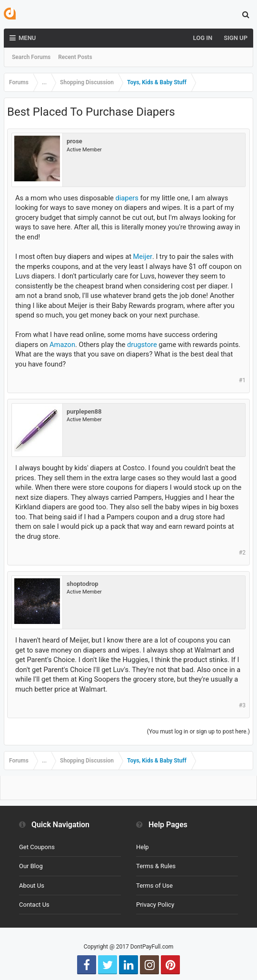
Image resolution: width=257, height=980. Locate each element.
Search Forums (31, 57)
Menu (23, 38)
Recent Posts (75, 57)
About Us (32, 886)
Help (143, 847)
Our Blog (31, 866)
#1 (242, 380)
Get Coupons (37, 847)
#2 (242, 553)
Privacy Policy (155, 905)
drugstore (142, 345)
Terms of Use (154, 886)
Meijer (143, 257)
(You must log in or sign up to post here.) (198, 732)
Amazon (62, 345)
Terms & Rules (156, 866)
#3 (242, 705)
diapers (127, 198)
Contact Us (34, 905)
